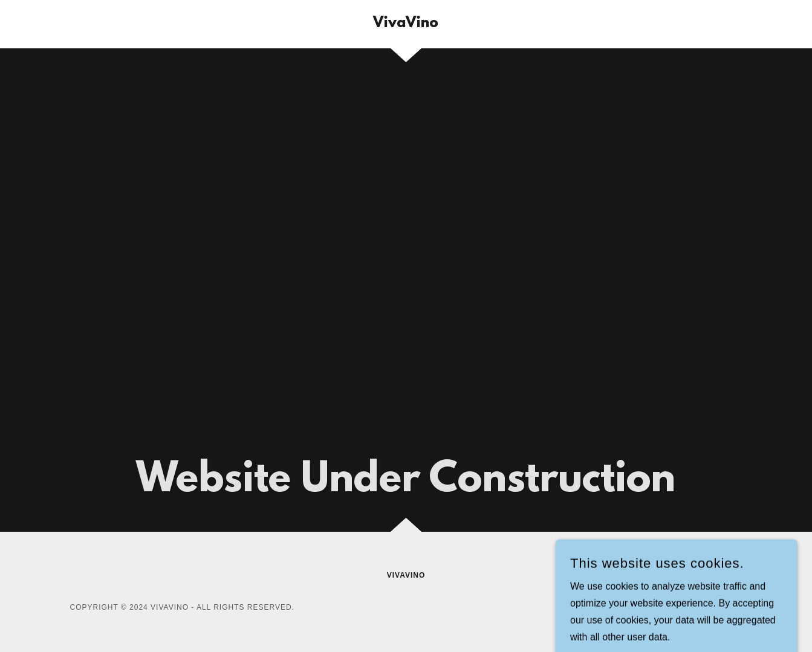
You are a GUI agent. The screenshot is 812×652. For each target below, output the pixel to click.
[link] (406, 24)
